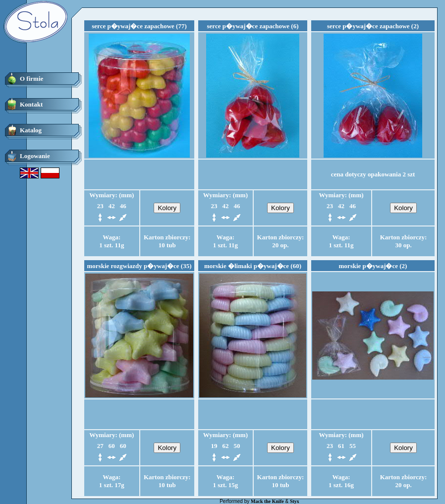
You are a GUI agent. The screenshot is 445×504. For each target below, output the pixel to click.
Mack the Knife (267, 501)
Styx (295, 501)
